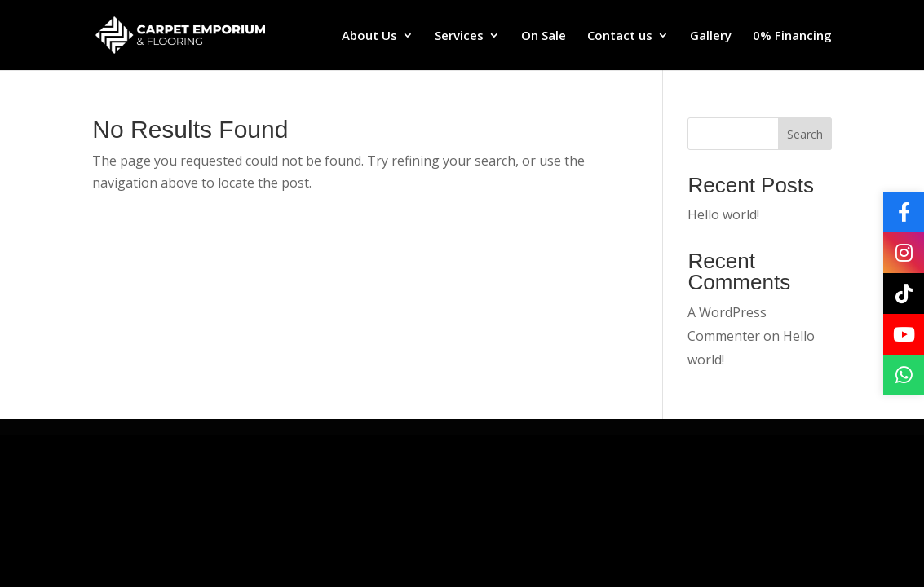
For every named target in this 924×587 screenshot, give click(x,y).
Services (459, 36)
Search (805, 134)
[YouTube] (904, 334)
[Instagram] (904, 253)
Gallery (711, 36)
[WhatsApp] (904, 375)
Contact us (620, 36)
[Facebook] (904, 212)
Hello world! (723, 214)
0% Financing (792, 36)
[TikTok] (904, 293)
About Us (369, 36)
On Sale (544, 36)
